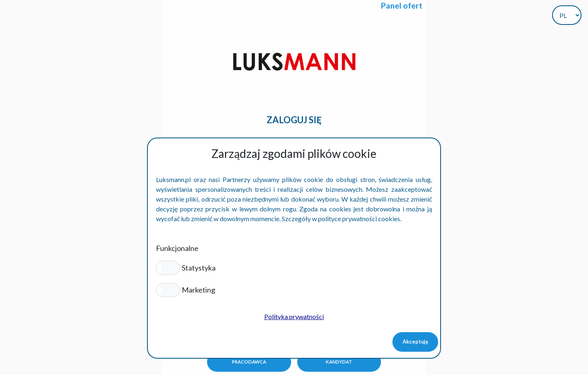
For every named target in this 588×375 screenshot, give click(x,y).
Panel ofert (402, 6)
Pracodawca (249, 362)
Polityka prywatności (294, 316)
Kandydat (339, 362)
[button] (168, 268)
